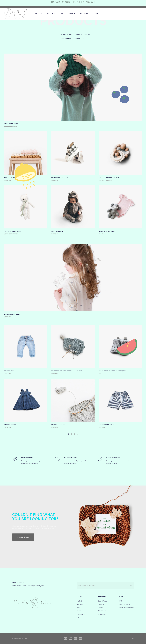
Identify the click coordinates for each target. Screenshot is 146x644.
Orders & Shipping (126, 604)
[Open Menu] (141, 14)
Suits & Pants (66, 35)
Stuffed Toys (79, 38)
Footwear (78, 35)
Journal (72, 14)
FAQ (62, 14)
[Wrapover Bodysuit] (120, 210)
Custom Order (23, 537)
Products (38, 14)
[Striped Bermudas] (120, 403)
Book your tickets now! (73, 2)
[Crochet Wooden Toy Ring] (120, 156)
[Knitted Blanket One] (26, 156)
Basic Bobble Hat (11, 124)
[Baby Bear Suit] (73, 210)
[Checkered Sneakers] (73, 156)
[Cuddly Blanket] (73, 403)
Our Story (51, 14)
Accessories (67, 38)
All (57, 35)
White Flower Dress (12, 314)
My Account (85, 14)
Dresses (87, 35)
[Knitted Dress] (26, 403)
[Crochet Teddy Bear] (26, 210)
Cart (97, 14)
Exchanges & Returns (127, 607)
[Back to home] (17, 14)
